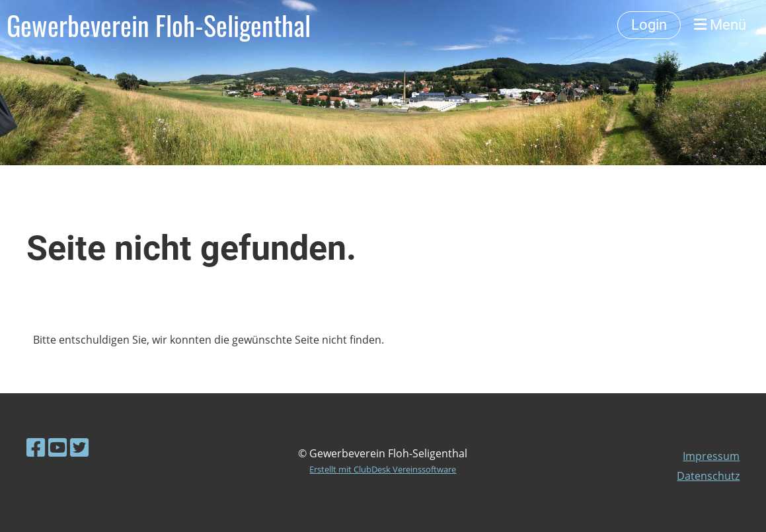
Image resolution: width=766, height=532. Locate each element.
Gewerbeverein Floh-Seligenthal (159, 25)
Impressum (711, 456)
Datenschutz (708, 476)
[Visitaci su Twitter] (79, 447)
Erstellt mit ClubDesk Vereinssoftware (383, 469)
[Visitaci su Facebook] (36, 447)
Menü (720, 25)
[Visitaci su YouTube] (57, 447)
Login (649, 25)
